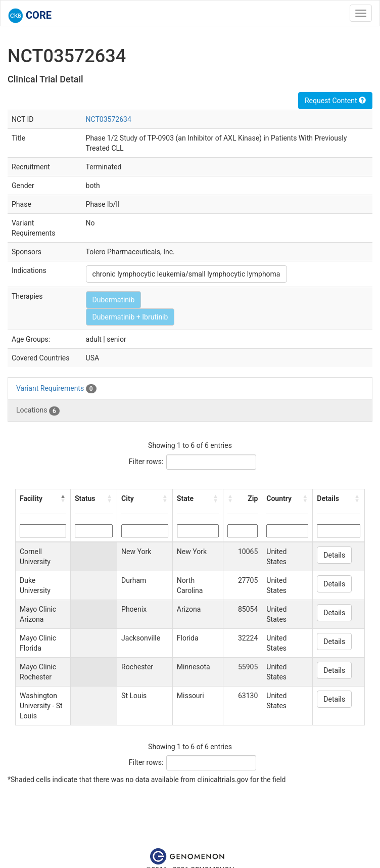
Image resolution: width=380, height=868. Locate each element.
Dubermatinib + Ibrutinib (130, 317)
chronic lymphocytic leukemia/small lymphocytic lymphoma (186, 274)
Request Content (335, 101)
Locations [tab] (38, 410)
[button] (63, 498)
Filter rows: (146, 462)
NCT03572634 (109, 119)
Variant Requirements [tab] (56, 389)
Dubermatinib (114, 300)
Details (334, 555)
